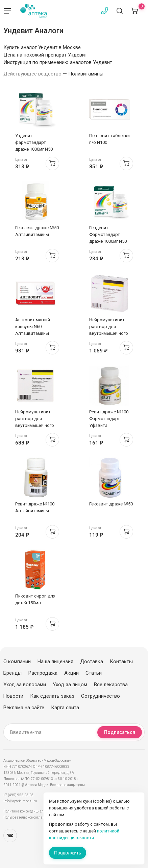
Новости (13, 696)
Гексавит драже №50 (111, 504)
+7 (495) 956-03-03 (18, 795)
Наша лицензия (55, 661)
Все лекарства (111, 685)
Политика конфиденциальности (29, 811)
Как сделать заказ (52, 696)
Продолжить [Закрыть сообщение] (68, 853)
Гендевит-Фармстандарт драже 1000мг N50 (108, 234)
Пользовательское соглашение (28, 817)
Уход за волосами (25, 685)
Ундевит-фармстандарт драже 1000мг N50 (34, 142)
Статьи (94, 673)
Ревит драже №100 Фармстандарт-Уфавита (109, 419)
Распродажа (43, 673)
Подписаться (120, 732)
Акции (71, 673)
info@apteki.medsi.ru (20, 801)
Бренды (13, 673)
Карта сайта (65, 708)
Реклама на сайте (24, 708)
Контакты (121, 661)
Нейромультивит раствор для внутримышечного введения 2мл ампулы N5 (35, 425)
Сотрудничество (101, 696)
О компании (17, 661)
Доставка (92, 661)
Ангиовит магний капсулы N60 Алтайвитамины (33, 327)
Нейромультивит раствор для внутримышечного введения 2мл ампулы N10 (109, 333)
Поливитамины (86, 74)
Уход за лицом (70, 685)
